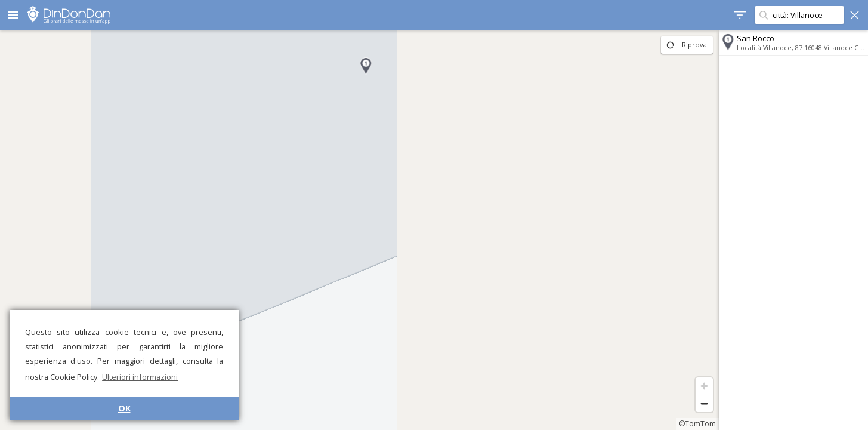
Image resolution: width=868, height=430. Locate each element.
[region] (359, 230)
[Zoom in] (704, 386)
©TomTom (697, 424)
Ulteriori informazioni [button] (140, 377)
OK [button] (124, 408)
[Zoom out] (704, 403)
